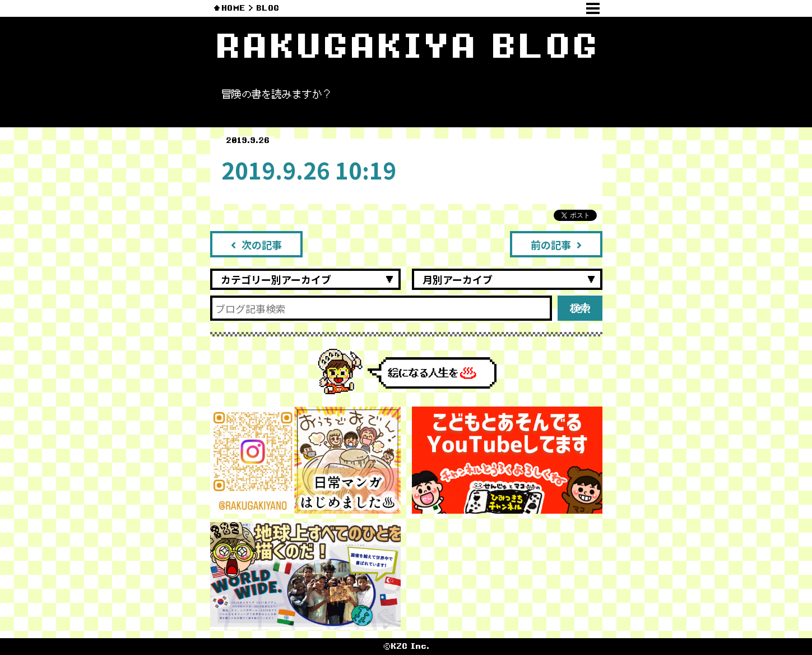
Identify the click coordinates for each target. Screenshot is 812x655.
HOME (233, 8)
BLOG (268, 8)
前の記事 (556, 245)
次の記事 (256, 245)
